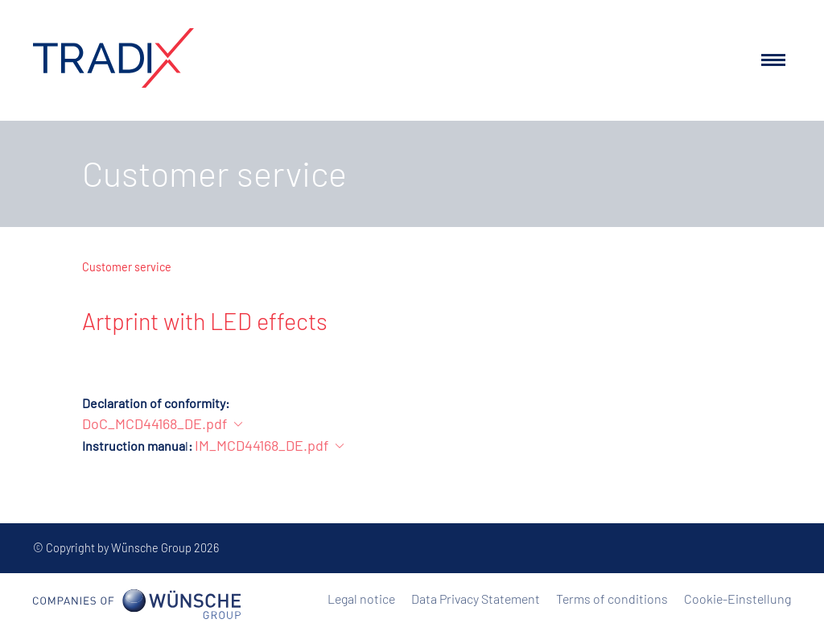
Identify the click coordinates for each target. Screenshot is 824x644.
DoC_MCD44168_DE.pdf (154, 423)
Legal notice (361, 599)
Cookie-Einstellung (737, 599)
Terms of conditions (612, 599)
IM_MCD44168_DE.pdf (262, 445)
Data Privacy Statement (476, 599)
